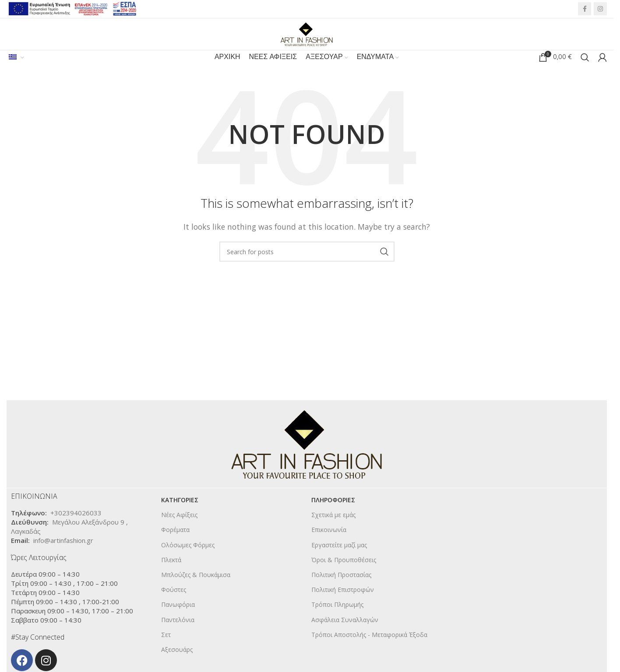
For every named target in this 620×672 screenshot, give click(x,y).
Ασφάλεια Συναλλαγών (345, 635)
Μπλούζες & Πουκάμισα (196, 590)
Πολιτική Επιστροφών (343, 605)
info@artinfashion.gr (63, 556)
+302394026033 (76, 528)
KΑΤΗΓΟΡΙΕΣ (180, 515)
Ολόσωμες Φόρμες (188, 560)
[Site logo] (307, 39)
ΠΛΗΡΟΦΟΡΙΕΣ (333, 515)
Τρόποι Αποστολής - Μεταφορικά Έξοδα (369, 650)
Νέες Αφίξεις (179, 530)
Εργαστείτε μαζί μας (339, 560)
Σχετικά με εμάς (333, 530)
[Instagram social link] (600, 10)
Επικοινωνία (329, 545)
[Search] (585, 70)
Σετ (166, 650)
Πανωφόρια (178, 620)
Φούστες (174, 605)
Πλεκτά (171, 575)
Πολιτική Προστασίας (341, 590)
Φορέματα (175, 545)
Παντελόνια (178, 635)
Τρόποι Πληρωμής (337, 620)
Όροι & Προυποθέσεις (344, 575)
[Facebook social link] (585, 10)
